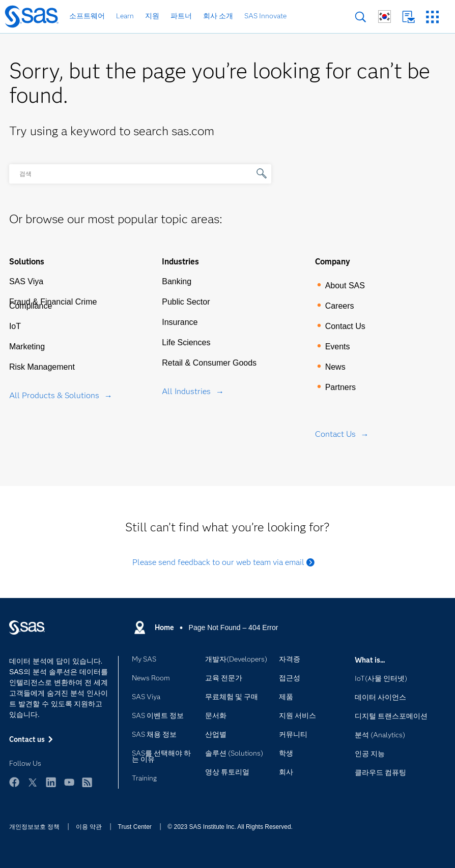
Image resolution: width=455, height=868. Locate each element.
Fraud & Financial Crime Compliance (53, 304)
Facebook (14, 782)
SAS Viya (26, 281)
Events (338, 347)
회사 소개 (218, 16)
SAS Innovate (265, 16)
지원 (152, 16)
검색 (361, 17)
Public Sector (186, 302)
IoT (15, 326)
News (335, 367)
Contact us (408, 17)
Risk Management (42, 367)
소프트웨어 (87, 16)
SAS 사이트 (432, 17)
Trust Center (135, 827)
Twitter (33, 782)
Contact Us (345, 326)
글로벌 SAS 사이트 (385, 17)
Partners (340, 387)
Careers (340, 306)
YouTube (69, 782)
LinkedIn (51, 782)
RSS (87, 782)
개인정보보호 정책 (34, 827)
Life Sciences (186, 342)
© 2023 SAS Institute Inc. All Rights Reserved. (230, 827)
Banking (177, 281)
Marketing (27, 347)
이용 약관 (89, 827)
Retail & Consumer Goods (209, 363)
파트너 (181, 16)
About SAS (345, 286)
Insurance (180, 322)
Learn (125, 16)
